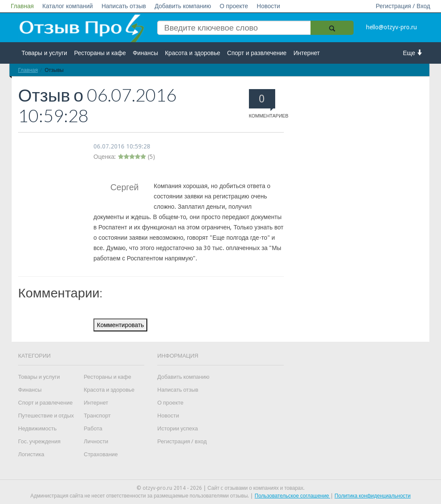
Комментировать (120, 325)
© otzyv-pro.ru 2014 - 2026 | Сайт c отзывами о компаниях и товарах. (221, 488)
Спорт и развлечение (257, 53)
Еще (413, 53)
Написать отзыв (124, 6)
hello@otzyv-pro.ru (391, 27)
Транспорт (98, 416)
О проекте (234, 6)
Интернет (306, 53)
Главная (22, 6)
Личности (96, 441)
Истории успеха (177, 428)
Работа (93, 428)
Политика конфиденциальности (373, 496)
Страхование (101, 454)
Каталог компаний (67, 6)
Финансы (145, 53)
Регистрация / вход (182, 441)
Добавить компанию (183, 6)
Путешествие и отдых (46, 416)
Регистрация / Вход (403, 6)
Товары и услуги (44, 53)
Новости (268, 6)
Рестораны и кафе (100, 53)
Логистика (31, 454)
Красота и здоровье (193, 53)
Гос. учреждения (39, 441)
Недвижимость (37, 428)
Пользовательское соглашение (292, 496)
